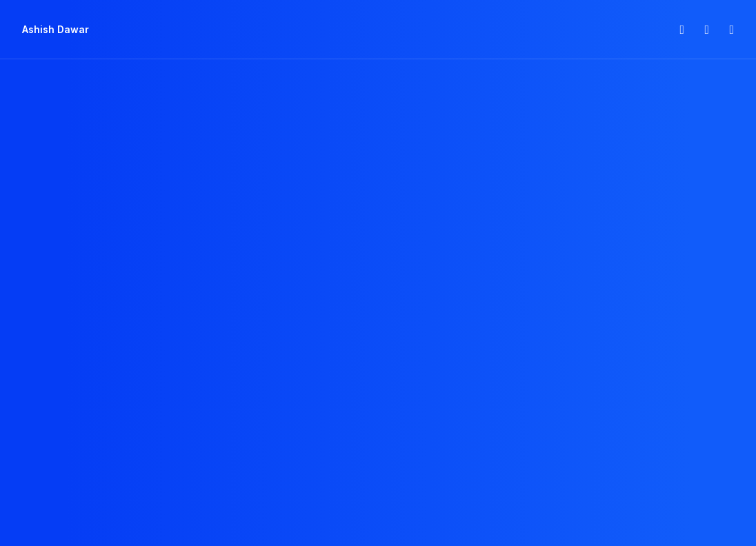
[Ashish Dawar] (56, 30)
